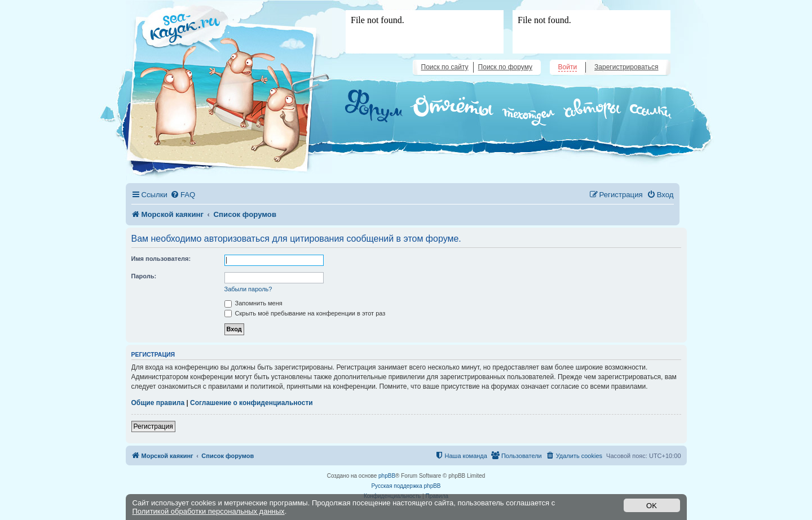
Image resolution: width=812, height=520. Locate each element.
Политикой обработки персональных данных (209, 511)
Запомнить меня (253, 303)
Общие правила (158, 403)
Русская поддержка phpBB (406, 486)
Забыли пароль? (248, 289)
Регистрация (153, 426)
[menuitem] (183, 195)
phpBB (387, 476)
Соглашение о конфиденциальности (251, 403)
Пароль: (144, 276)
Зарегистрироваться (626, 67)
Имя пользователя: (161, 259)
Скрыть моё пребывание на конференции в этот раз (305, 313)
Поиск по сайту (445, 67)
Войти (568, 67)
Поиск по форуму (505, 67)
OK (652, 506)
